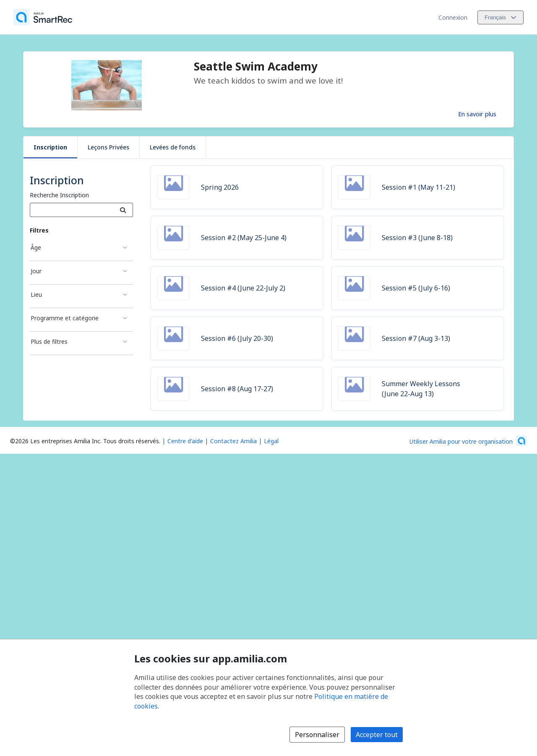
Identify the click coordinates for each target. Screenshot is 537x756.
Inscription (50, 147)
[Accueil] (43, 17)
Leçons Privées (108, 147)
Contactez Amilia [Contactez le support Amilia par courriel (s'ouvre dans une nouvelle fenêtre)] (233, 441)
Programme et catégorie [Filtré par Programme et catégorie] (65, 318)
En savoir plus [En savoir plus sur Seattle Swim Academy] (477, 114)
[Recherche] (123, 210)
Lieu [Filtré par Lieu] (36, 294)
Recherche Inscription (59, 195)
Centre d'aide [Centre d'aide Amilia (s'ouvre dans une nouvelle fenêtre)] (185, 441)
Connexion (453, 17)
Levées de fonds (173, 147)
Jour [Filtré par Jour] (36, 271)
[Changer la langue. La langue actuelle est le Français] (501, 17)
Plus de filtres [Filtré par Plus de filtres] (49, 341)
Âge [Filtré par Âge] (36, 247)
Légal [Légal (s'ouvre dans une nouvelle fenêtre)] (271, 441)
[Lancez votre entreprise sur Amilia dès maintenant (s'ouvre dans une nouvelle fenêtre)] (468, 441)
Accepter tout (377, 735)
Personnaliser (317, 735)
